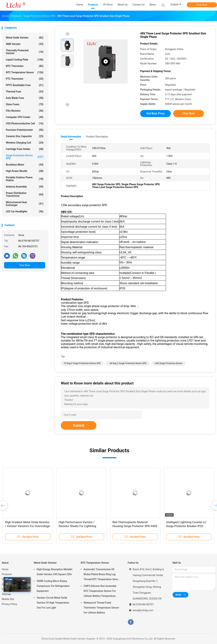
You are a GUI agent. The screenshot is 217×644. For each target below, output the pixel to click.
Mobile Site (8, 599)
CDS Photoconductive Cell (25, 123)
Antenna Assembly (25, 187)
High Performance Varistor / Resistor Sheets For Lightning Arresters (77, 526)
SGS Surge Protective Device (169, 363)
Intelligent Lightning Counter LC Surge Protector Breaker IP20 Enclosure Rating (186, 526)
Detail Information (71, 137)
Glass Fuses (25, 104)
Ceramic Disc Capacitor (25, 136)
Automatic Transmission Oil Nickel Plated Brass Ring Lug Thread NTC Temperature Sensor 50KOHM (102, 575)
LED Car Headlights (25, 211)
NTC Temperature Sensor (25, 72)
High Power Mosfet (25, 171)
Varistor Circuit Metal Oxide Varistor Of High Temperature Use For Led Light (53, 603)
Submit (79, 425)
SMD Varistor (25, 44)
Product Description (97, 137)
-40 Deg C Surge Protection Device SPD (128, 363)
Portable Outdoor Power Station (25, 179)
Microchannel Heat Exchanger (25, 204)
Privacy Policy (9, 604)
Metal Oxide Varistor (25, 38)
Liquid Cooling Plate (25, 60)
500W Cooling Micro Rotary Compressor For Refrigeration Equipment (53, 586)
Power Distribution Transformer (25, 194)
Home (5, 569)
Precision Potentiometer (25, 130)
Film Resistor (25, 111)
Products (7, 574)
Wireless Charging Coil (25, 143)
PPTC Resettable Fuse (25, 85)
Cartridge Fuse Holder (25, 149)
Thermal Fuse (25, 92)
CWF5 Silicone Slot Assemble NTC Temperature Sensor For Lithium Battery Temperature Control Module (100, 591)
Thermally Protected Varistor (25, 52)
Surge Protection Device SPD (25, 157)
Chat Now (202, 5)
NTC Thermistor (25, 66)
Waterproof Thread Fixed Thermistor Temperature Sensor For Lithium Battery (101, 608)
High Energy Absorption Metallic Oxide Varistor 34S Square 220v (55, 572)
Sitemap (6, 594)
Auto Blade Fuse (25, 98)
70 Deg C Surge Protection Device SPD (82, 363)
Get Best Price (155, 113)
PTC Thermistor (25, 79)
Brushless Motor (25, 165)
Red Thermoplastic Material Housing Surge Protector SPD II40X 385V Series (135, 526)
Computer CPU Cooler (25, 117)
